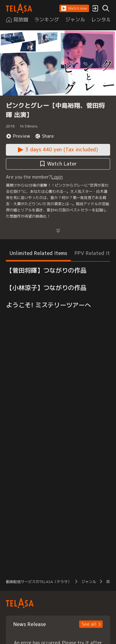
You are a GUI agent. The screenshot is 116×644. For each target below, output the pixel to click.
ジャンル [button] (89, 582)
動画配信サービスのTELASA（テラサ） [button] (39, 582)
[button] (74, 8)
